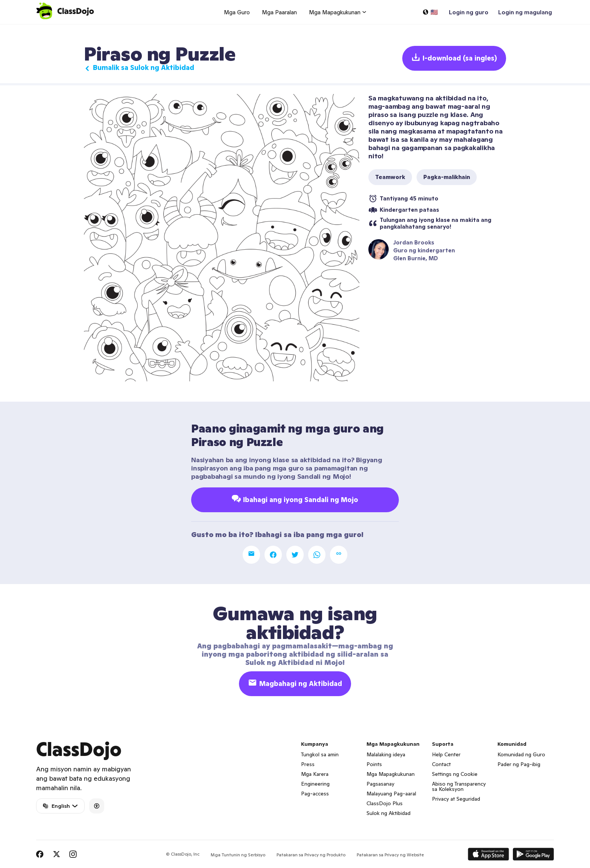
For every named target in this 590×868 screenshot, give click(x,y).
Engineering (315, 784)
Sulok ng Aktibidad (389, 813)
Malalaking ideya (386, 754)
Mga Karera (315, 774)
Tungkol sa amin (320, 754)
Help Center (446, 754)
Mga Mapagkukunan (391, 774)
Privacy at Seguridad (456, 799)
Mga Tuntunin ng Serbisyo (238, 855)
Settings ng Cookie (455, 774)
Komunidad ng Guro (521, 754)
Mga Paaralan (279, 12)
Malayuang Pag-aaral (391, 794)
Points (374, 764)
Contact (441, 764)
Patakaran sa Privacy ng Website (390, 855)
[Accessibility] (97, 806)
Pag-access (315, 794)
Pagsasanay (380, 784)
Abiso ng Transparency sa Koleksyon (459, 786)
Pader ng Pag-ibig (519, 764)
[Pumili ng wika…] (430, 12)
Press (308, 764)
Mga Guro (237, 12)
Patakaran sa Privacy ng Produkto (311, 855)
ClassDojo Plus (385, 803)
